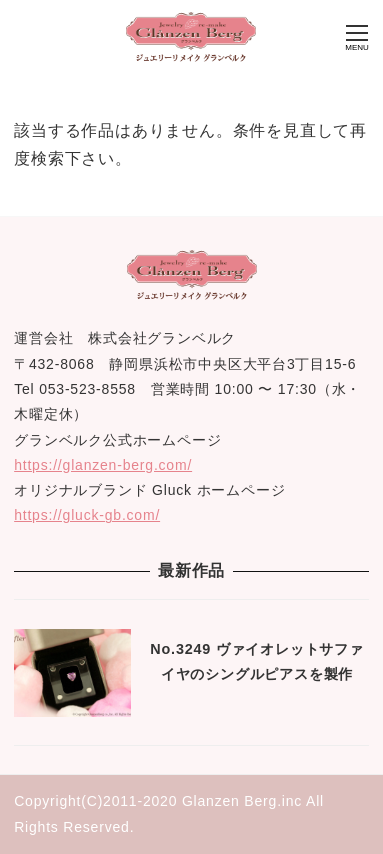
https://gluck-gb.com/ (87, 515)
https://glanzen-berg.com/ (103, 465)
